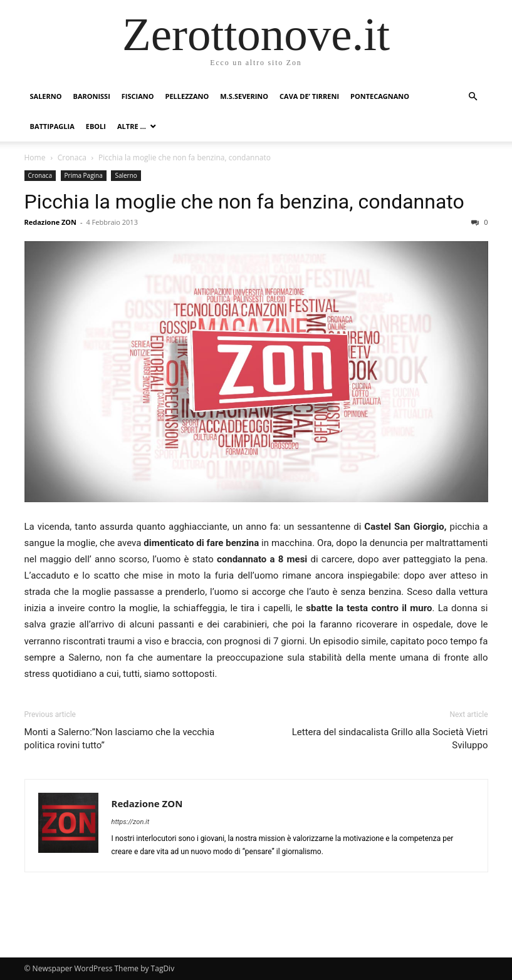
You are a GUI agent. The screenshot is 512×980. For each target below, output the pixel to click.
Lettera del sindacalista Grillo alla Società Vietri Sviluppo (390, 739)
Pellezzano (187, 96)
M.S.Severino (244, 96)
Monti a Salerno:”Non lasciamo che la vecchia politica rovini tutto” (120, 739)
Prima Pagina (84, 175)
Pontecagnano (380, 96)
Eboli (96, 126)
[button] (473, 97)
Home (35, 157)
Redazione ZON (51, 222)
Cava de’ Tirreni (309, 96)
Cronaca (72, 157)
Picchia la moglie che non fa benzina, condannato (244, 202)
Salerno (46, 96)
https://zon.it (131, 822)
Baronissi (91, 96)
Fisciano (138, 96)
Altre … (132, 126)
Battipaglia (52, 126)
